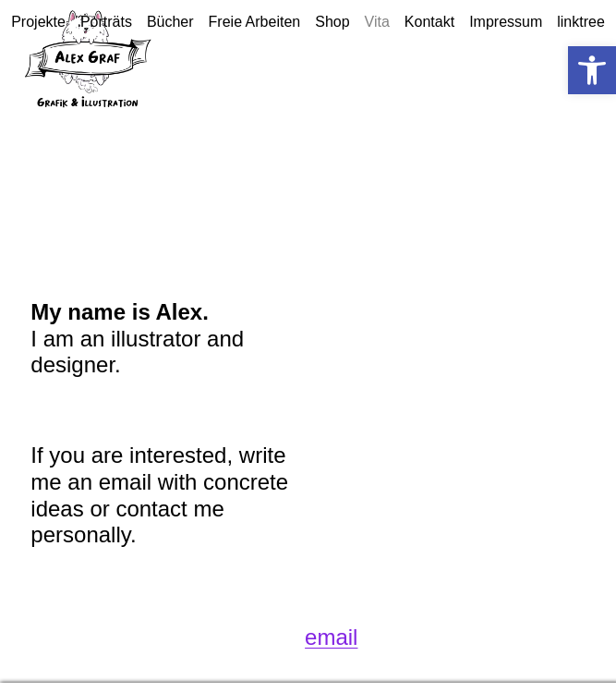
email (331, 637)
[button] (592, 70)
